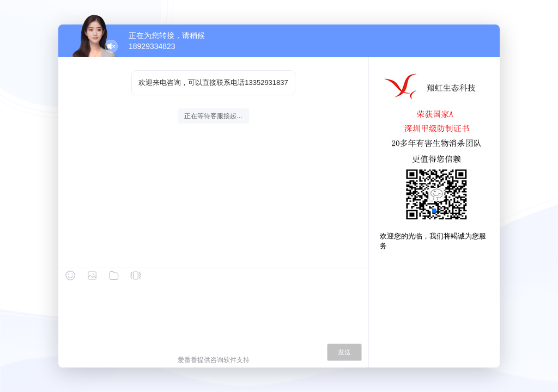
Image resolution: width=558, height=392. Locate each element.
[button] (434, 211)
